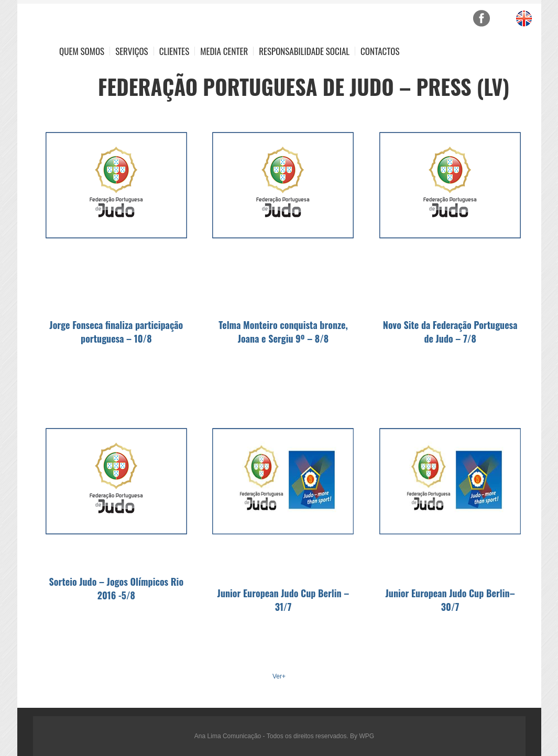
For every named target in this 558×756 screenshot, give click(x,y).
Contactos (380, 51)
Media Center (224, 51)
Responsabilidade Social (304, 51)
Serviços (132, 51)
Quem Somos (82, 51)
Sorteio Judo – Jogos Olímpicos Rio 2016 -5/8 (117, 588)
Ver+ (279, 676)
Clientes (174, 51)
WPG (366, 736)
